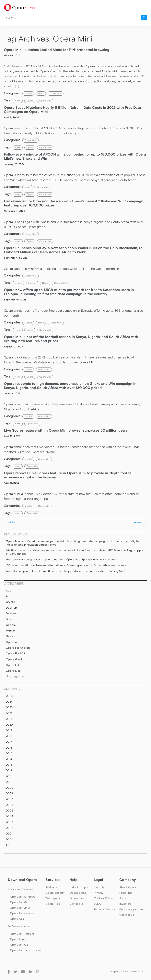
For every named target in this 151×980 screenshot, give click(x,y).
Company (128, 880)
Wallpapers (53, 898)
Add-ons (51, 887)
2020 (9, 725)
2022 (9, 713)
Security (99, 887)
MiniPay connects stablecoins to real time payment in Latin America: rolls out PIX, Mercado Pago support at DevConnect (75, 552)
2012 (9, 770)
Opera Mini (56, 93)
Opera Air (12, 642)
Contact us (127, 915)
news (17, 101)
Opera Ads (53, 904)
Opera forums (79, 898)
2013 (9, 765)
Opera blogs (78, 893)
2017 (9, 742)
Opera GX (12, 665)
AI (7, 596)
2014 (9, 759)
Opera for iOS (15, 653)
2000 (10, 839)
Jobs (123, 898)
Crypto (10, 602)
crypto (18, 283)
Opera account (55, 893)
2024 (9, 702)
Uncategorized (16, 676)
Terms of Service (105, 909)
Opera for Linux (20, 908)
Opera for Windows (23, 897)
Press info (126, 893)
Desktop (11, 608)
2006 (10, 805)
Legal (99, 880)
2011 (9, 776)
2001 (9, 834)
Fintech (32, 283)
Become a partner (131, 909)
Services (53, 880)
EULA (97, 904)
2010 (9, 782)
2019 (9, 730)
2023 (9, 707)
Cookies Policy (103, 898)
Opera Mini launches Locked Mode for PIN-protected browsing (57, 50)
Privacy (99, 893)
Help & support (80, 887)
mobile (28, 93)
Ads (8, 590)
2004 (9, 816)
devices (11, 613)
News (41, 93)
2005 (9, 811)
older (10, 522)
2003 (9, 822)
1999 (9, 845)
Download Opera (22, 880)
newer (141, 522)
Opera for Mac (20, 902)
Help (74, 880)
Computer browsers (21, 889)
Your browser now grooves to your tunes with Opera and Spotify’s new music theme (61, 559)
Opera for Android (18, 648)
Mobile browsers (18, 926)
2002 (9, 828)
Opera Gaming (16, 659)
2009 (10, 788)
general (11, 625)
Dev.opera (76, 904)
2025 (9, 696)
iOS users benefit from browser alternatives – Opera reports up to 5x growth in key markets (66, 565)
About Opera (128, 887)
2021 (9, 719)
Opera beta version (23, 913)
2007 (9, 799)
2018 (9, 736)
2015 (9, 753)
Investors (125, 904)
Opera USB (17, 919)
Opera (30, 101)
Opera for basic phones (26, 950)
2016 (9, 748)
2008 (9, 793)
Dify (8, 619)
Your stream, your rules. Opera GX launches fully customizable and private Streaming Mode (66, 571)
